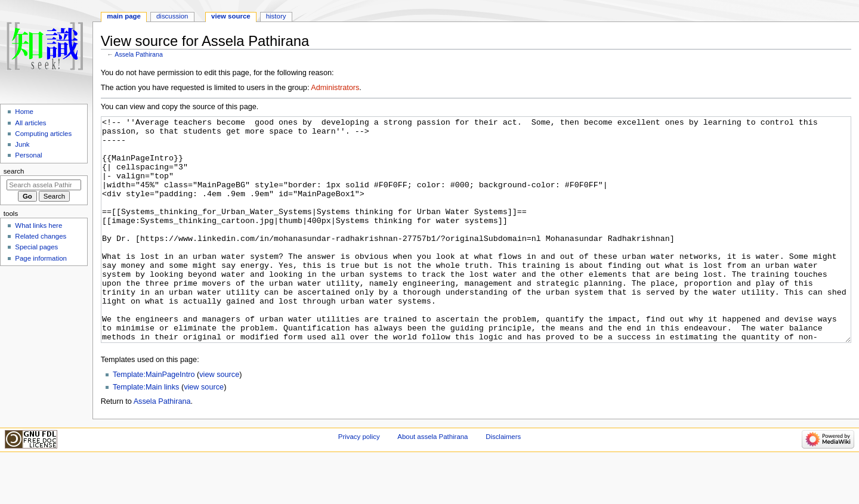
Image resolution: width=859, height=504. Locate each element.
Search (14, 171)
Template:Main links (146, 432)
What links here (38, 225)
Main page (124, 16)
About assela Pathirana (432, 481)
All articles (30, 123)
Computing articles (43, 134)
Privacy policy (359, 481)
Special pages (36, 247)
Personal (28, 155)
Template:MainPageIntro (154, 419)
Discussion (172, 16)
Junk (22, 144)
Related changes (41, 236)
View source (231, 16)
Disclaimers (503, 481)
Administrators (335, 88)
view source (219, 419)
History (276, 16)
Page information (41, 258)
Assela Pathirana (139, 54)
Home (24, 112)
